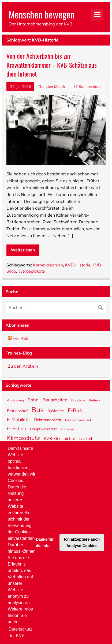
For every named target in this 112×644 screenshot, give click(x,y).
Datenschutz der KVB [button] (20, 632)
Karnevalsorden (48, 265)
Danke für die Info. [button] (45, 543)
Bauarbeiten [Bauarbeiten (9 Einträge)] (55, 399)
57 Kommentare (87, 86)
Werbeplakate (31, 271)
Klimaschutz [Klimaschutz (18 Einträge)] (23, 437)
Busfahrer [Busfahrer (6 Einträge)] (56, 410)
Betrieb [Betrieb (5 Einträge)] (94, 400)
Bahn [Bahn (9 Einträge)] (33, 399)
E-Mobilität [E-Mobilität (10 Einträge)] (18, 419)
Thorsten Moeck (52, 86)
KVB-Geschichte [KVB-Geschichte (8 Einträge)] (59, 438)
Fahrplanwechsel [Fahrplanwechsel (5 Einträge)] (78, 420)
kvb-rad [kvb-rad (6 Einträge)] (85, 438)
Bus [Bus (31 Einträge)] (38, 409)
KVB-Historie (78, 265)
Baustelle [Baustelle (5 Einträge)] (78, 400)
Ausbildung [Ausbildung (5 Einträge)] (15, 400)
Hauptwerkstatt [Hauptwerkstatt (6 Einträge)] (43, 429)
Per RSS (18, 338)
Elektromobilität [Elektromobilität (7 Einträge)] (48, 420)
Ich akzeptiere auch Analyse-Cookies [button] (82, 543)
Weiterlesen (23, 250)
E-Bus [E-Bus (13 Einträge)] (75, 410)
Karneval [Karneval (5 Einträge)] (67, 429)
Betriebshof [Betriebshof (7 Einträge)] (17, 410)
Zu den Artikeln (23, 366)
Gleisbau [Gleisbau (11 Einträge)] (17, 428)
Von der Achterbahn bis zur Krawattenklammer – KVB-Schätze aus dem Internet (52, 65)
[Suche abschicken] (102, 306)
